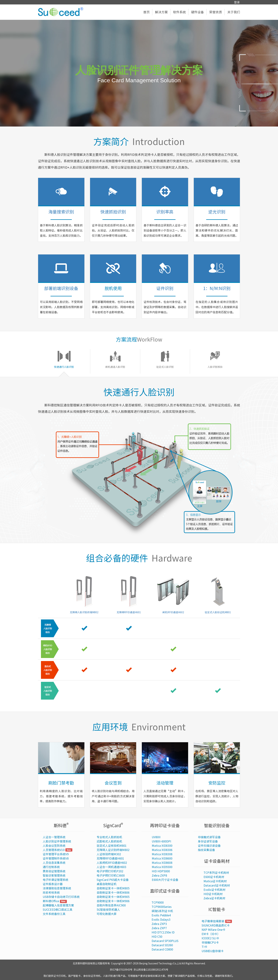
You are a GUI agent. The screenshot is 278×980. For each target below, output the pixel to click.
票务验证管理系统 (54, 871)
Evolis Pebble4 (161, 915)
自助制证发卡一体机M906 (113, 901)
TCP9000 (158, 903)
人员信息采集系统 (54, 863)
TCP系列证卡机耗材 (216, 873)
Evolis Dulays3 (161, 920)
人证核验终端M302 (109, 854)
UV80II (156, 837)
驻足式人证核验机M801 (112, 846)
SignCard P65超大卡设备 (113, 880)
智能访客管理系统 (54, 876)
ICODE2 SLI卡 (210, 938)
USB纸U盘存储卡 (213, 951)
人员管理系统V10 (54, 850)
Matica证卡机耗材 (215, 881)
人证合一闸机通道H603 (111, 867)
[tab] (64, 362)
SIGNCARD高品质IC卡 (216, 925)
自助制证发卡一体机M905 (113, 897)
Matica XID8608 (162, 863)
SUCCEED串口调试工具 (58, 910)
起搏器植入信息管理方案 (58, 905)
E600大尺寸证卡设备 (165, 880)
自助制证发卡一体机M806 (113, 893)
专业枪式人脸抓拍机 (109, 837)
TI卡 (204, 947)
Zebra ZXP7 (159, 928)
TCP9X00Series (162, 907)
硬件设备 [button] (199, 12)
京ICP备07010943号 (121, 970)
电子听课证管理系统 (55, 880)
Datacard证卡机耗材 (217, 885)
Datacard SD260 (162, 945)
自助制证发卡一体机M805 (113, 888)
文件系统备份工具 (54, 914)
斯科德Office (51, 901)
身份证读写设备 (208, 841)
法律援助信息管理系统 (57, 888)
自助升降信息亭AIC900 (111, 905)
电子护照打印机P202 (110, 871)
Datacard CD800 (162, 949)
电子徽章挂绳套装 (213, 921)
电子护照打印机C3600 (111, 876)
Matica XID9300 (162, 867)
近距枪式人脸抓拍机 (109, 841)
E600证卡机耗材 (214, 877)
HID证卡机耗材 (213, 894)
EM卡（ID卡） (211, 934)
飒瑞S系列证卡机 (162, 911)
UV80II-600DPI (161, 841)
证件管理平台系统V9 (56, 854)
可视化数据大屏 (107, 914)
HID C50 (157, 937)
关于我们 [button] (234, 12)
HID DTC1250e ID (163, 932)
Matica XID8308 (162, 854)
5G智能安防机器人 (108, 910)
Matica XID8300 (162, 846)
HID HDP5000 (161, 871)
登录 (237, 2)
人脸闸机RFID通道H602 (112, 863)
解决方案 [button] (163, 12)
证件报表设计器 (53, 884)
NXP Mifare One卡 (213, 930)
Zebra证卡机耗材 (214, 898)
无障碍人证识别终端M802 (113, 850)
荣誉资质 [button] (217, 12)
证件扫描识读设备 (209, 846)
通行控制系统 (51, 867)
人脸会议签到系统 (54, 846)
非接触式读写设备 (209, 837)
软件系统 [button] (181, 12)
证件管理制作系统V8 (56, 858)
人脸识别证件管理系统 (57, 841)
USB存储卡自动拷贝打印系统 (61, 897)
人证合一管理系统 (54, 837)
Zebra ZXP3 (159, 924)
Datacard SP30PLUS (165, 941)
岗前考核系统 (51, 893)
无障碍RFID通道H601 (110, 858)
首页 (148, 12)
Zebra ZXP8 (159, 876)
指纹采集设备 (206, 850)
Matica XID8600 (162, 858)
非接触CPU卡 (210, 943)
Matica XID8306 (162, 850)
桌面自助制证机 (107, 884)
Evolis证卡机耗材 (215, 890)
